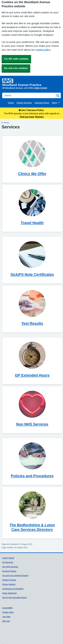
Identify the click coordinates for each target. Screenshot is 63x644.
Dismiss (39, 117)
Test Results (32, 323)
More (56, 103)
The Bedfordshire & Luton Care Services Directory (32, 527)
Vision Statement (9, 593)
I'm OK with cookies (16, 59)
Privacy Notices (9, 584)
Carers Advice (8, 558)
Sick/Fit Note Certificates (32, 274)
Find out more (27, 117)
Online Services (24, 103)
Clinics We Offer (32, 174)
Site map (6, 621)
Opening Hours (42, 103)
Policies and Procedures (32, 476)
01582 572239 (40, 88)
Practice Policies (9, 571)
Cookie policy (8, 612)
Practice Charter (9, 580)
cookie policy (43, 50)
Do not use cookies (16, 68)
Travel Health (32, 223)
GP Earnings (8, 562)
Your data (6, 617)
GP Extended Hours (32, 375)
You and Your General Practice (15, 576)
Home (11, 103)
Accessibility (7, 608)
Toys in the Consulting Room (14, 598)
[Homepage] (31, 82)
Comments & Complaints (13, 589)
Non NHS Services (32, 424)
